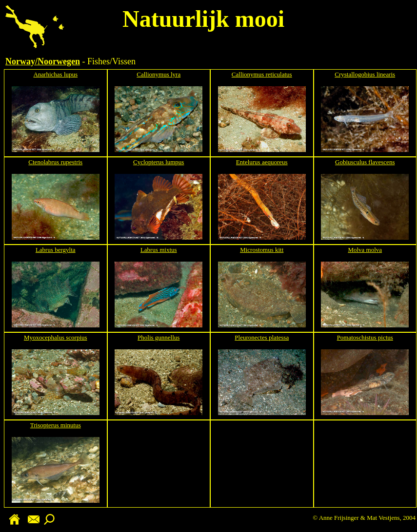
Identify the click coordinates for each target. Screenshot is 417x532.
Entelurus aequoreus (262, 162)
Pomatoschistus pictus (365, 337)
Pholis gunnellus (159, 337)
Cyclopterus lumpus (159, 162)
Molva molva (365, 250)
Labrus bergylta (56, 250)
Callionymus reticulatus (262, 74)
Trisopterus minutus (56, 425)
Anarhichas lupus (55, 74)
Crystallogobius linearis (365, 74)
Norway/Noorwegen (43, 61)
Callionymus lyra (159, 74)
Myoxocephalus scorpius (56, 337)
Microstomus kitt (262, 250)
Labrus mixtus (159, 250)
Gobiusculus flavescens (365, 162)
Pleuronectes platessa (262, 337)
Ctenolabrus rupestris (55, 162)
